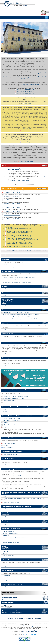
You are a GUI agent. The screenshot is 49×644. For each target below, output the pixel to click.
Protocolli (5, 293)
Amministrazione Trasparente (11, 529)
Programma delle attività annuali (10, 533)
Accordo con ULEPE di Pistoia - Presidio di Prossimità (16, 312)
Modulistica (5, 553)
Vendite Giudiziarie (7, 570)
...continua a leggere (26, 129)
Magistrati (5, 323)
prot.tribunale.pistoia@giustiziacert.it (35, 626)
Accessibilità (29, 618)
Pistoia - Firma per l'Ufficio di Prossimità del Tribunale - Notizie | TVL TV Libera (20, 315)
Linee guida (6, 403)
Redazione (10, 618)
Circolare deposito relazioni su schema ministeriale (19, 230)
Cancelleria (5, 551)
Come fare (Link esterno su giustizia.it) (11, 418)
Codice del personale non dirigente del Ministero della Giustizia (17, 280)
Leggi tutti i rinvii (42, 188)
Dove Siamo (5, 260)
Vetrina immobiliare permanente (8, 593)
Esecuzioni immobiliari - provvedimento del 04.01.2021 (19, 234)
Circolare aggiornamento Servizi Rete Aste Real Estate (19, 229)
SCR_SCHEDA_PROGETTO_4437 (25, 90)
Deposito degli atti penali (9, 469)
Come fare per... (7, 358)
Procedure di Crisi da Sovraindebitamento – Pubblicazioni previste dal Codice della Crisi (24, 493)
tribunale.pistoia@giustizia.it (32, 630)
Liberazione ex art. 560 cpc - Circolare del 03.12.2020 (19, 235)
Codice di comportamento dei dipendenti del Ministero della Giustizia (18, 278)
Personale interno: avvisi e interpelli (10, 540)
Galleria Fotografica (8, 458)
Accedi (4, 289)
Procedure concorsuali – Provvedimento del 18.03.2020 (19, 242)
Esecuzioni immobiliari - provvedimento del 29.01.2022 (19, 233)
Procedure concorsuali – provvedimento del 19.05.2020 (19, 238)
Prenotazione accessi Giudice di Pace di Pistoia (9, 521)
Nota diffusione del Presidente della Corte (13, 399)
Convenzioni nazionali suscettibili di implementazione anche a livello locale (19, 319)
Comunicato (28, 104)
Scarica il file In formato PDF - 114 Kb (12, 211)
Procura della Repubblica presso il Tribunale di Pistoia (11, 598)
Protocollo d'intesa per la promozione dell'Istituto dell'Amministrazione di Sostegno (26, 251)
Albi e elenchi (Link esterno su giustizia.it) (12, 420)
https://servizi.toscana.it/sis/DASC (30, 84)
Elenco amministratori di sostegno (12, 452)
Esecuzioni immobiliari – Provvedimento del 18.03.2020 (19, 244)
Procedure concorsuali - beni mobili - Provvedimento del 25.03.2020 (22, 239)
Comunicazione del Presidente (28, 161)
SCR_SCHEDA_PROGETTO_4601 (25, 93)
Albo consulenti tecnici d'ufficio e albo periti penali (17, 416)
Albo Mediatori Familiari (9, 443)
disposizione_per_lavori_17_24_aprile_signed (20, 180)
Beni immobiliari (6, 576)
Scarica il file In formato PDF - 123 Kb (12, 219)
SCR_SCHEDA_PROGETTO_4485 (25, 91)
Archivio (45, 165)
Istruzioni (4, 412)
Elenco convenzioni (8, 310)
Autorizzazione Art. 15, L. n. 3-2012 (11, 502)
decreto (6, 445)
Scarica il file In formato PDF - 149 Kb (12, 204)
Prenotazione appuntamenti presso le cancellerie (16, 506)
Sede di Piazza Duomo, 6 (8, 265)
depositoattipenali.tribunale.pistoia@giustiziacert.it (16, 476)
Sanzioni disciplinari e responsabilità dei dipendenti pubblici (16, 282)
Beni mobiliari (5, 578)
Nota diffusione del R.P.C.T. (10, 401)
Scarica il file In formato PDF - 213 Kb (12, 200)
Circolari (4, 286)
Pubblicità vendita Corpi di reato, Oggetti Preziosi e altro (7, 301)
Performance (5, 536)
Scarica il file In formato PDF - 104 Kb (12, 207)
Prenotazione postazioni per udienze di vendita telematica (12, 611)
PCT (3, 343)
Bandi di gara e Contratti (8, 531)
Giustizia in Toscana (8, 603)
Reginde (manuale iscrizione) (10, 425)
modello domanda (8, 448)
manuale (6, 423)
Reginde (6, 427)
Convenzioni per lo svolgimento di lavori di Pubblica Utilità (16, 317)
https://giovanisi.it (41, 73)
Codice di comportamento (10, 271)
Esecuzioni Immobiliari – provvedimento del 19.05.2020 (19, 237)
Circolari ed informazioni (8, 556)
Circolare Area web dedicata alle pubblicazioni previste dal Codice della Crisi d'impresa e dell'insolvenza (26, 226)
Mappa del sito (19, 618)
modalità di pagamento (28, 142)
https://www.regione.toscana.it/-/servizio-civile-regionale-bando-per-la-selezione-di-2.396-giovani (25, 78)
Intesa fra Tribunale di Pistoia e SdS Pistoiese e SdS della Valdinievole (23, 255)
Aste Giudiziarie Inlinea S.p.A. (30, 631)
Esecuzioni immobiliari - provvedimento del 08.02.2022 (19, 231)
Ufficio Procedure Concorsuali (5, 547)
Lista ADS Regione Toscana (10, 454)
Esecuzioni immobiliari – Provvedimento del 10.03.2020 (19, 246)
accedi (4, 354)
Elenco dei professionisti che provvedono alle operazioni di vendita (22, 407)
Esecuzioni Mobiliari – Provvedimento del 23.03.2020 (19, 241)
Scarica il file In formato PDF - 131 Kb (12, 196)
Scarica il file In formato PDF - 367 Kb (12, 215)
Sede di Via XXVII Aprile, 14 (8, 267)
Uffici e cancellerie (7, 334)
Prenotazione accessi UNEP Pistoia (8, 513)
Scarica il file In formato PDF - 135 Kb (12, 192)
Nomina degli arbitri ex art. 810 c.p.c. (13, 584)
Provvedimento (25, 131)
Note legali (38, 618)
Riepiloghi (5, 580)
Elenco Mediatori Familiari (9, 438)
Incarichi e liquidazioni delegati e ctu (11, 542)
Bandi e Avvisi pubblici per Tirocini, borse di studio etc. (15, 538)
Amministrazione (24, 620)
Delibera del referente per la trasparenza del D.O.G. (16, 396)
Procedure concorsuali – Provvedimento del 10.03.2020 (19, 245)
